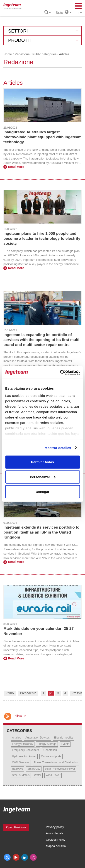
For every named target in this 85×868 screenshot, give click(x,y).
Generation (50, 750)
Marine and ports (51, 756)
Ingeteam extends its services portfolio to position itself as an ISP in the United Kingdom (41, 532)
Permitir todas (42, 462)
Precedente (28, 693)
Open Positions (16, 827)
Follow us (15, 716)
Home (8, 54)
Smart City (34, 769)
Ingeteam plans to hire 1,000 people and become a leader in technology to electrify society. (42, 239)
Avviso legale (55, 833)
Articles (16, 738)
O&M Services (21, 762)
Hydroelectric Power (24, 756)
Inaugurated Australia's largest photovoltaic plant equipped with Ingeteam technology (42, 137)
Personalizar (43, 477)
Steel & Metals (21, 775)
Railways (17, 769)
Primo (10, 693)
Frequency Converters (25, 750)
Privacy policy (55, 827)
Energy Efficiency (23, 744)
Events (65, 744)
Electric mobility (64, 738)
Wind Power (53, 775)
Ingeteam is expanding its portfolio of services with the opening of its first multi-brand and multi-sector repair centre (42, 340)
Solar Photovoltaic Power (60, 769)
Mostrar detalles (58, 448)
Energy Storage (47, 744)
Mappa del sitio (56, 846)
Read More (14, 167)
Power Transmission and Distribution (56, 762)
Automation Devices (38, 738)
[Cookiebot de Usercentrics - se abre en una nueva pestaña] (61, 372)
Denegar (42, 492)
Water (38, 775)
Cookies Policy (56, 840)
